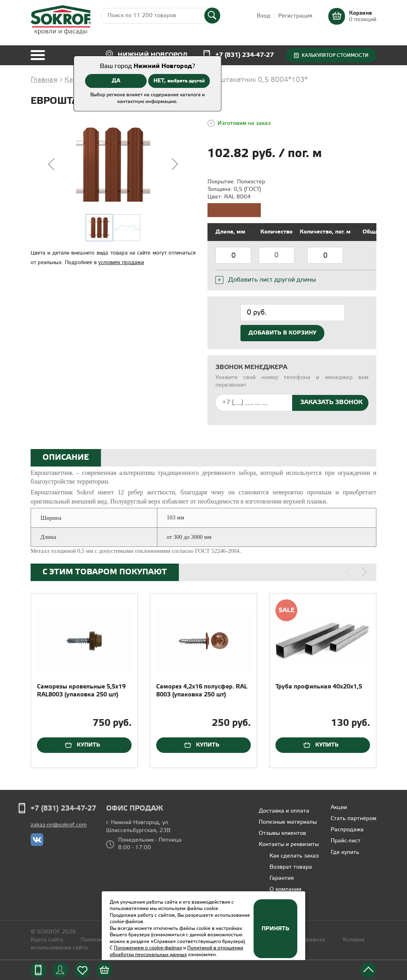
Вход (264, 16)
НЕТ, (179, 81)
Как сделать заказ (294, 856)
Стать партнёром (354, 819)
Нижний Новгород (153, 55)
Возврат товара (291, 867)
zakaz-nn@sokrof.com (59, 825)
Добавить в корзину (282, 333)
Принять (275, 929)
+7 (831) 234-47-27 (245, 55)
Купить (88, 745)
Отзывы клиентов (282, 833)
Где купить (345, 853)
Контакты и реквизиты (289, 845)
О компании (285, 890)
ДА (116, 81)
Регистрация (295, 16)
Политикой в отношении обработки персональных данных (176, 951)
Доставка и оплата (284, 811)
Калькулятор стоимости (335, 55)
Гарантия (282, 878)
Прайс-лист (346, 841)
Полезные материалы (288, 822)
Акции (339, 808)
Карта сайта (47, 940)
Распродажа (347, 830)
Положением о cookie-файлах (148, 948)
